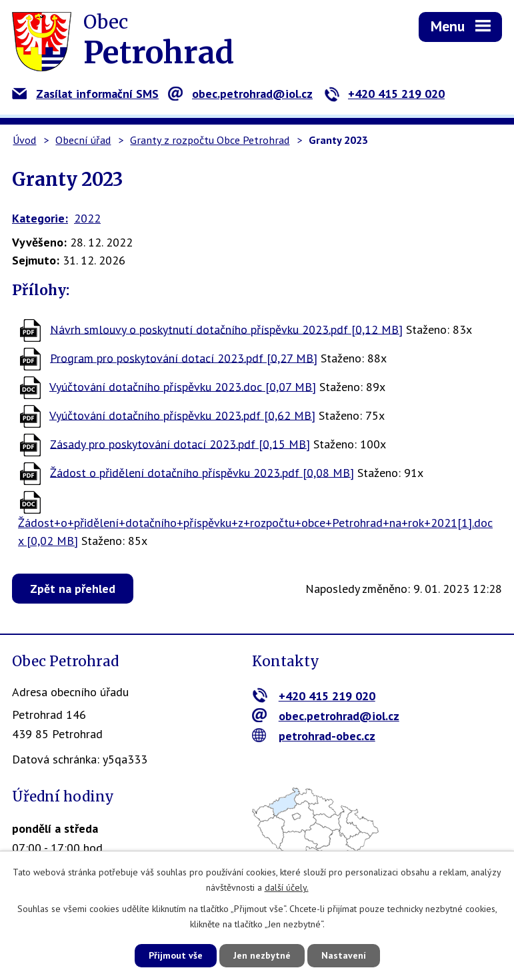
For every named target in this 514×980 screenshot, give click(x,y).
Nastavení (344, 955)
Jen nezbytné (262, 955)
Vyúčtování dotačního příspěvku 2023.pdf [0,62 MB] (182, 415)
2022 (87, 218)
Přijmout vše (176, 955)
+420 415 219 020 (384, 94)
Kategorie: (40, 218)
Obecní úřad (83, 140)
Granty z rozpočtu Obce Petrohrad (210, 140)
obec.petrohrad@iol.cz (240, 94)
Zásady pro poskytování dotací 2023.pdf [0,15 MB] (180, 443)
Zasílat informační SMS (85, 94)
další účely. (287, 887)
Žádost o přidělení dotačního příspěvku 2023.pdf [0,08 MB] (202, 472)
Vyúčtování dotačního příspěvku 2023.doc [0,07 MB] (183, 386)
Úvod (24, 140)
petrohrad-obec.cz (314, 736)
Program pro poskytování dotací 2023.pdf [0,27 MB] (184, 357)
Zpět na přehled (73, 589)
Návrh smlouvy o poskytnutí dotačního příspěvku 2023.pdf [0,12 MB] (226, 329)
